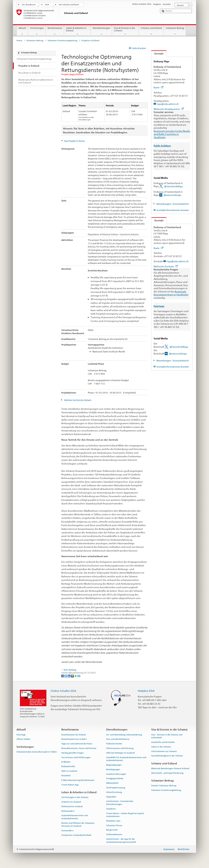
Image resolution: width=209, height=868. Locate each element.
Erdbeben (66, 762)
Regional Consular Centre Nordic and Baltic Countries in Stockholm (172, 134)
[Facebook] (63, 676)
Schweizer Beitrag (175, 31)
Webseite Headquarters (169, 109)
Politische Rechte (114, 744)
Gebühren (111, 809)
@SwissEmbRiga (173, 186)
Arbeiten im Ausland (71, 802)
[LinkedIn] (69, 676)
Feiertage (21, 735)
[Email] (79, 676)
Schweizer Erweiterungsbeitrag (62, 41)
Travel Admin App (70, 785)
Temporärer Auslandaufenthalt (76, 835)
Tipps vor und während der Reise (77, 744)
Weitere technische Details (77, 400)
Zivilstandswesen (114, 834)
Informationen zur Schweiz (164, 751)
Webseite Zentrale (166, 266)
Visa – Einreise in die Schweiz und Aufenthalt (167, 736)
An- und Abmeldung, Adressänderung (124, 735)
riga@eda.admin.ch (168, 104)
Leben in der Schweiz (161, 747)
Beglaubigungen (114, 765)
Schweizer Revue (114, 825)
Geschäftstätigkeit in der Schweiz (167, 756)
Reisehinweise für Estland (73, 735)
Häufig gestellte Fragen (73, 753)
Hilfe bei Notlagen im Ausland (120, 753)
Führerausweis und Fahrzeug (120, 748)
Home (19, 41)
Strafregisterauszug (116, 788)
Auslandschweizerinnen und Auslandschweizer (75, 817)
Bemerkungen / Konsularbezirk (172, 204)
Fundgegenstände (115, 778)
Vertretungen (37, 31)
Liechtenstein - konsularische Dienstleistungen (120, 803)
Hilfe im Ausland (69, 771)
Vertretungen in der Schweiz (75, 797)
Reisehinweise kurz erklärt (74, 739)
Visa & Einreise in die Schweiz (125, 31)
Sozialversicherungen (116, 774)
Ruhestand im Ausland (72, 806)
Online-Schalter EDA (63, 691)
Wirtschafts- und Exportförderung (167, 773)
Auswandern (67, 831)
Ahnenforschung (114, 792)
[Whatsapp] (76, 676)
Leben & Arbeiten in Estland (77, 31)
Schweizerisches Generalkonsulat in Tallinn (37, 752)
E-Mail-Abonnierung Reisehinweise (78, 780)
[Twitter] (66, 676)
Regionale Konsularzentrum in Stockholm (171, 293)
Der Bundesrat (29, 5)
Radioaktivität (68, 766)
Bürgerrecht (112, 830)
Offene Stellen (23, 739)
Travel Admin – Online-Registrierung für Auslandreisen (125, 815)
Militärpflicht (112, 783)
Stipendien (111, 797)
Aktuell (22, 31)
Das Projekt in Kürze (74, 141)
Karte (159, 87)
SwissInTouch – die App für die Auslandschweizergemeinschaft (121, 840)
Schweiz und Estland (151, 31)
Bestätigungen (113, 769)
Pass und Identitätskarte (118, 739)
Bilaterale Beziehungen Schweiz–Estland (170, 768)
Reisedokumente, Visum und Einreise (79, 748)
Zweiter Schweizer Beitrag (164, 786)
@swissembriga (172, 195)
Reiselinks (66, 776)
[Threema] (73, 676)
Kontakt (157, 54)
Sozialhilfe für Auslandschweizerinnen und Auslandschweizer (126, 759)
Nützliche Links (113, 821)
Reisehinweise (55, 31)
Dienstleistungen (101, 31)
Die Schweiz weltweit (69, 5)
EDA (47, 5)
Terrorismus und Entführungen (76, 757)
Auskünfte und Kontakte (163, 742)
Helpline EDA (146, 691)
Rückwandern (68, 811)
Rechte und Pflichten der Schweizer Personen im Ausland (78, 824)
